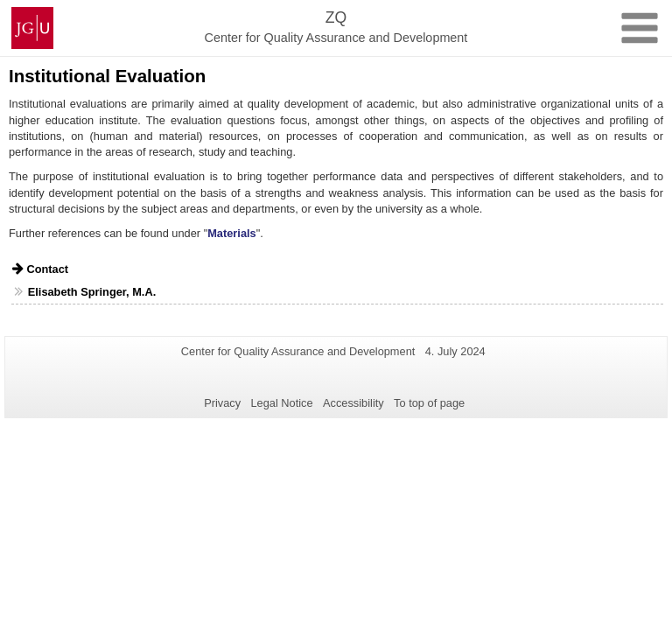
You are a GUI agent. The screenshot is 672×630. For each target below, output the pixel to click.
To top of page (429, 403)
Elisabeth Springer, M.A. (92, 292)
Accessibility (353, 403)
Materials (231, 233)
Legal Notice (281, 403)
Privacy (222, 403)
